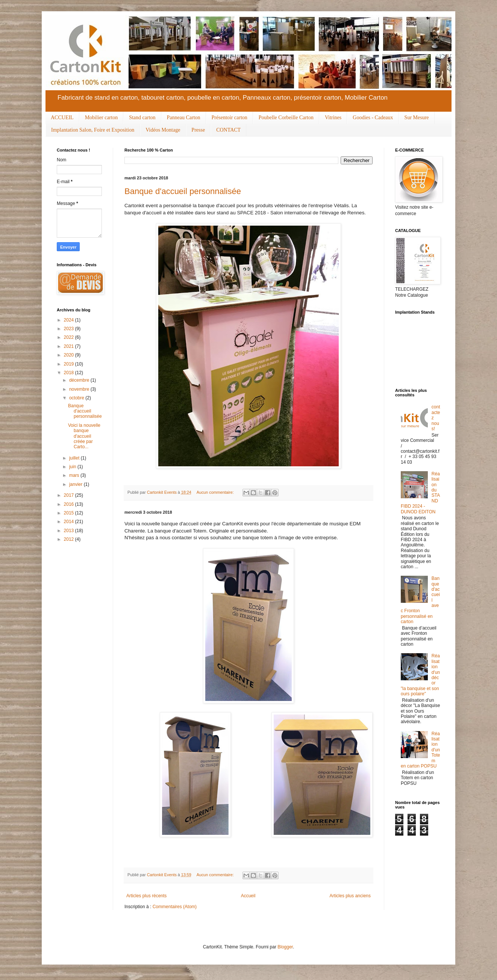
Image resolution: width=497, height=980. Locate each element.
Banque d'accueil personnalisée (183, 191)
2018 (70, 373)
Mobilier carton (101, 118)
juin (73, 467)
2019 (70, 364)
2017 (70, 495)
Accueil (248, 896)
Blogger (285, 947)
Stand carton (142, 118)
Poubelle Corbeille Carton (286, 118)
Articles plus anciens (350, 896)
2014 (70, 522)
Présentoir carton (230, 118)
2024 (70, 320)
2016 (70, 504)
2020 (70, 355)
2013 (70, 531)
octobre (77, 398)
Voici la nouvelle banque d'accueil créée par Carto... (84, 436)
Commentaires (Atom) (175, 907)
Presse (198, 130)
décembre (80, 380)
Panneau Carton (184, 118)
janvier (77, 484)
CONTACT (228, 130)
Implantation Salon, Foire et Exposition (93, 130)
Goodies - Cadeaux (373, 118)
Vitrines (333, 118)
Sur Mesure (417, 118)
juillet (75, 458)
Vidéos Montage (163, 130)
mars (75, 475)
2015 (70, 513)
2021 (70, 346)
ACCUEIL (62, 118)
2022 (70, 337)
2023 (70, 329)
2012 (70, 539)
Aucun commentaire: (216, 492)
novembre (80, 389)
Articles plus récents (146, 896)
